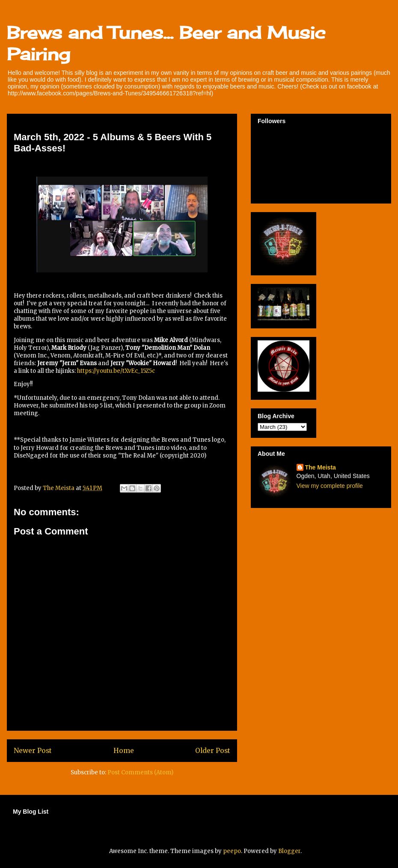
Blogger (289, 851)
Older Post (213, 751)
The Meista (321, 467)
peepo (232, 851)
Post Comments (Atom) (140, 772)
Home (124, 751)
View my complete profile (330, 486)
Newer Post (33, 751)
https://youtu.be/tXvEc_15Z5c (116, 371)
